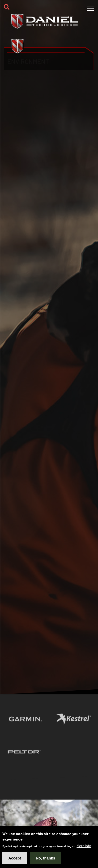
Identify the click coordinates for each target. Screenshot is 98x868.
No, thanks (46, 858)
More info (84, 846)
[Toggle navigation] (91, 8)
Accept (15, 858)
